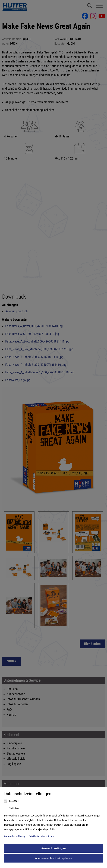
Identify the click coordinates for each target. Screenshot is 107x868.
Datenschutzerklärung (15, 837)
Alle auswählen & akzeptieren (53, 858)
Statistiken (12, 809)
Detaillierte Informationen (41, 837)
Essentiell (11, 801)
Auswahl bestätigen (54, 848)
